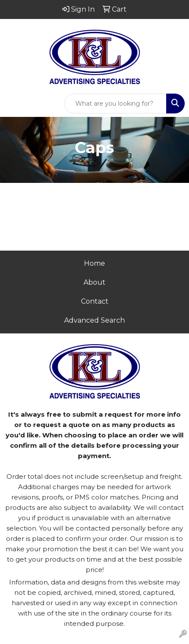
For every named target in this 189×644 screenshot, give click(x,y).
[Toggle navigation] (13, 104)
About (94, 282)
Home (94, 263)
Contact (95, 301)
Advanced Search (94, 320)
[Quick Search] (115, 104)
